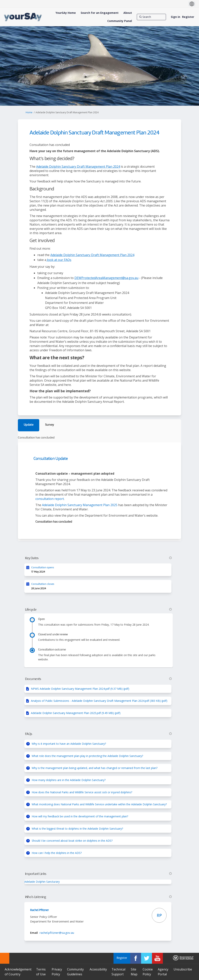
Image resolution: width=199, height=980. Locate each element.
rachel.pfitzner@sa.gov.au (57, 933)
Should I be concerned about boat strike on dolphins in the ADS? (72, 841)
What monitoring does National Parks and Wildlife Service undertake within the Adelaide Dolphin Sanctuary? (99, 804)
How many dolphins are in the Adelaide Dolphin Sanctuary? (69, 780)
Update (29, 425)
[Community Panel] (120, 21)
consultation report (50, 499)
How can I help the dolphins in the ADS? (57, 853)
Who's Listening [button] (98, 897)
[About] (128, 13)
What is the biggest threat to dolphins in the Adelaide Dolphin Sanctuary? (77, 829)
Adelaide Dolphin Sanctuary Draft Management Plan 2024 (78, 167)
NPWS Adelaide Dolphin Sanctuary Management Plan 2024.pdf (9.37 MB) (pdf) (80, 689)
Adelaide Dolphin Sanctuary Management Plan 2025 (80, 505)
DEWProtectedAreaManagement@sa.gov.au (106, 278)
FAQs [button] (98, 734)
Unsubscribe (183, 969)
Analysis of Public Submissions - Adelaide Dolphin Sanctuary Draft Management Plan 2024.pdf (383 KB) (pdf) (99, 701)
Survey (49, 425)
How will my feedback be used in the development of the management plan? (80, 816)
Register (188, 17)
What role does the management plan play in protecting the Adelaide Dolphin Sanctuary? (87, 756)
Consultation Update (51, 459)
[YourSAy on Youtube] (157, 958)
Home (29, 112)
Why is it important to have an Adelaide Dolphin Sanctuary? (69, 744)
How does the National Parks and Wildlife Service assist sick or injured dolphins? (82, 792)
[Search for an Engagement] (100, 13)
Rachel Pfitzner (39, 910)
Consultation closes (43, 584)
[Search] (151, 17)
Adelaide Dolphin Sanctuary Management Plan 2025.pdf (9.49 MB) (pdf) (76, 713)
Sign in (175, 17)
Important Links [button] (98, 874)
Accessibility (98, 969)
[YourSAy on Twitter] (147, 958)
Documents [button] (98, 679)
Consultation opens (43, 568)
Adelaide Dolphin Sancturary (42, 882)
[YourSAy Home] (66, 13)
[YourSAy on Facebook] (136, 958)
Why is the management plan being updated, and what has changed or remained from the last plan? (95, 768)
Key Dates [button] (98, 558)
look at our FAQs (59, 260)
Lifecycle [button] (98, 610)
